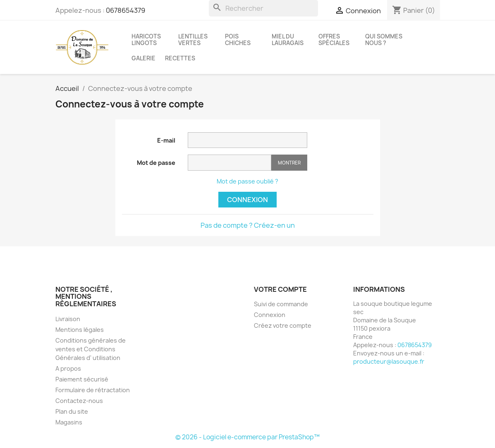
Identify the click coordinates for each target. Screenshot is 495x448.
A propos (68, 368)
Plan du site (72, 411)
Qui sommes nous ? (384, 40)
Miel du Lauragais (288, 40)
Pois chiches (238, 40)
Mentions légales (80, 330)
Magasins (69, 422)
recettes (180, 58)
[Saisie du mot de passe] (230, 163)
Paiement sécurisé (82, 379)
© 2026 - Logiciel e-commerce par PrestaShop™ (247, 437)
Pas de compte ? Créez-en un (248, 225)
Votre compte (280, 289)
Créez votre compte (283, 325)
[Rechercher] (263, 8)
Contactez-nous (79, 401)
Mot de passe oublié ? (247, 181)
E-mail (166, 140)
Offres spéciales (334, 40)
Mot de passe (156, 163)
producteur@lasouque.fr (389, 361)
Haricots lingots (146, 40)
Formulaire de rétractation (93, 390)
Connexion (247, 200)
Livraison (68, 319)
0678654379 (126, 10)
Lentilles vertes (193, 40)
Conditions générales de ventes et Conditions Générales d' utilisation (91, 349)
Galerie (143, 58)
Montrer (289, 163)
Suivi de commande (281, 304)
